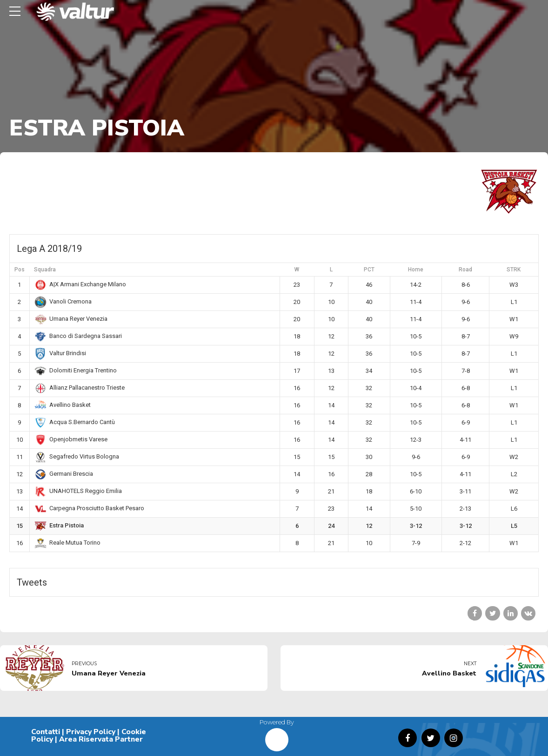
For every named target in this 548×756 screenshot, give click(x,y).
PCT (369, 270)
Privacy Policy (91, 732)
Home (416, 270)
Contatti (46, 732)
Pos (20, 270)
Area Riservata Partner (101, 739)
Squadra (45, 270)
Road (465, 270)
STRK (514, 270)
